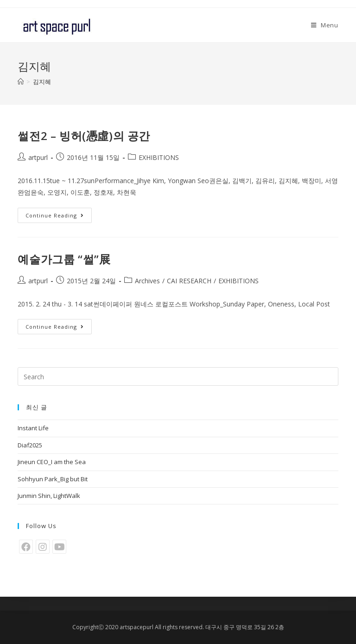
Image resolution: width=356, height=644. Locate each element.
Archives (147, 281)
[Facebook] (26, 547)
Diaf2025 (30, 445)
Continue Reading (55, 215)
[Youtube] (59, 547)
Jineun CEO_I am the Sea (52, 462)
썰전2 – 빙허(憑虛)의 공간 (84, 136)
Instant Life (33, 428)
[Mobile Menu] (325, 25)
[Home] (21, 82)
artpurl (38, 157)
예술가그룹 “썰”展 (64, 259)
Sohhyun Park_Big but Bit (53, 479)
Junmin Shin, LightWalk (49, 496)
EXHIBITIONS (159, 157)
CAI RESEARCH (189, 281)
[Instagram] (43, 547)
